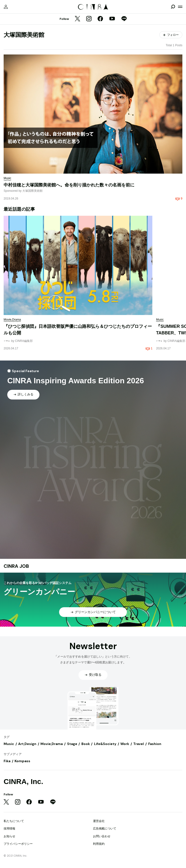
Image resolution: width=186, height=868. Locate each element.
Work (125, 744)
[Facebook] (100, 19)
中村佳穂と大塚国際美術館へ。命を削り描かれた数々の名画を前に (69, 185)
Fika (7, 761)
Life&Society (105, 744)
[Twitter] (77, 19)
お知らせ (9, 836)
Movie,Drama (52, 744)
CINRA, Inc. (23, 781)
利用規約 (99, 844)
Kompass (22, 761)
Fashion (155, 744)
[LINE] (124, 19)
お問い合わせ (102, 836)
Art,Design (27, 744)
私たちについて (14, 821)
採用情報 (9, 829)
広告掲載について (105, 829)
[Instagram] (89, 19)
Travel (139, 744)
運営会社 (99, 821)
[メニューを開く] (180, 7)
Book (86, 744)
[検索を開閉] (173, 7)
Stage (72, 744)
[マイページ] (6, 7)
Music (9, 744)
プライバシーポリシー (18, 844)
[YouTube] (112, 19)
